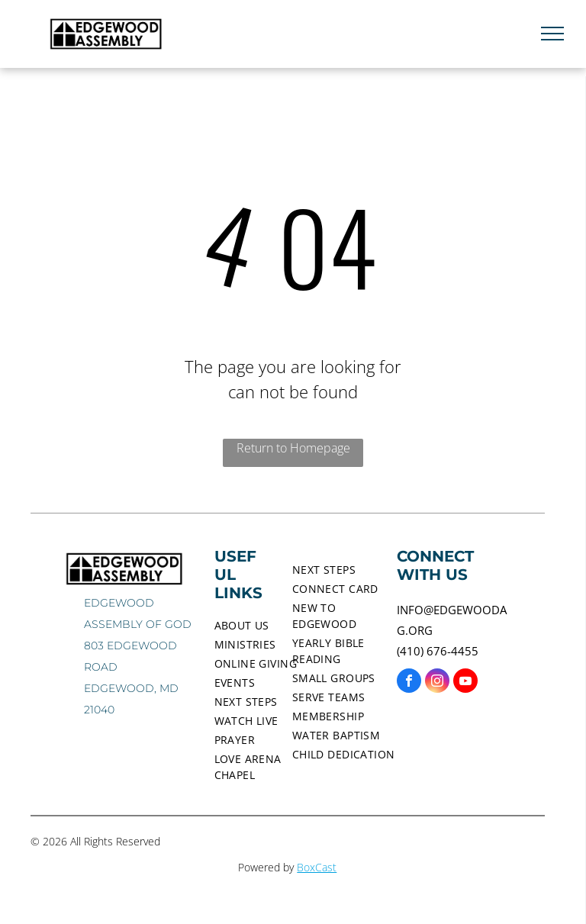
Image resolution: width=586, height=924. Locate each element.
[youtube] (465, 683)
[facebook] (409, 683)
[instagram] (437, 683)
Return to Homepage (293, 448)
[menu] (552, 34)
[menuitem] (269, 625)
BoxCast (317, 867)
